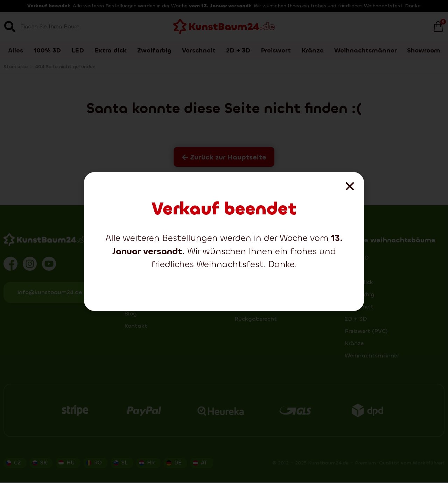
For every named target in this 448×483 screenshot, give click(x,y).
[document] (224, 241)
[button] (350, 186)
